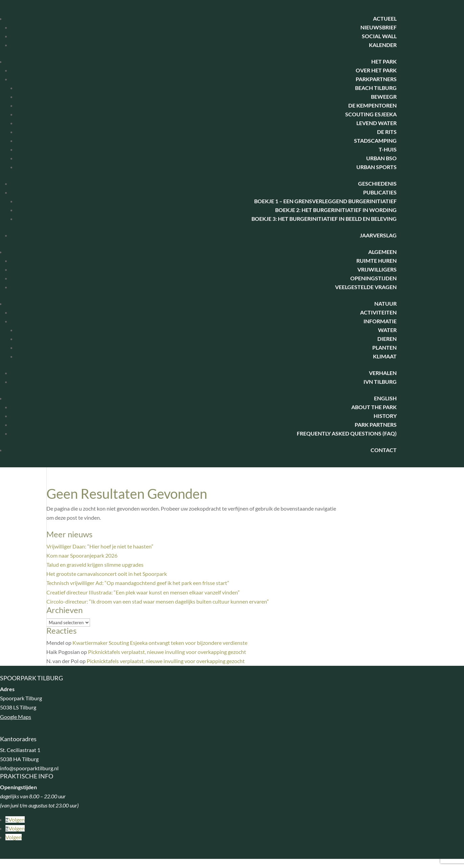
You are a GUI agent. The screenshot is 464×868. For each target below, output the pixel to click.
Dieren (387, 339)
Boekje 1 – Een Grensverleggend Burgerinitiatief (325, 201)
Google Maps (16, 717)
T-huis (388, 149)
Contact (384, 450)
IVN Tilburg (380, 382)
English (385, 398)
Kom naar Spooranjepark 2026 (82, 555)
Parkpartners (376, 79)
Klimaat (385, 356)
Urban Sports (377, 167)
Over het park (376, 70)
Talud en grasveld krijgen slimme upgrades (95, 565)
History (385, 416)
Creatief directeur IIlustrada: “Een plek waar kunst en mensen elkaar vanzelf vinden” (143, 592)
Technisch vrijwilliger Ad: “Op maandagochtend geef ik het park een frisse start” (138, 583)
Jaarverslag (378, 235)
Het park (384, 61)
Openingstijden (373, 278)
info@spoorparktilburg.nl (29, 768)
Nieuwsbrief (379, 27)
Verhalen (383, 373)
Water (387, 330)
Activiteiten (378, 312)
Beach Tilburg (376, 88)
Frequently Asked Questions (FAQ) (347, 433)
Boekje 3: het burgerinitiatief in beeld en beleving (324, 219)
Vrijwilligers (377, 269)
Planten (384, 347)
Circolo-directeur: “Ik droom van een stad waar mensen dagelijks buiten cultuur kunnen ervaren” (158, 601)
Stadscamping (375, 140)
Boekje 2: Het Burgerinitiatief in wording (336, 210)
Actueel (385, 18)
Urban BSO (381, 158)
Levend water (377, 123)
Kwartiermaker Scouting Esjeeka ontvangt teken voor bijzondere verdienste (160, 643)
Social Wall (379, 36)
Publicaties (380, 192)
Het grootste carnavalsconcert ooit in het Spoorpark (107, 574)
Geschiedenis (377, 183)
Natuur (385, 303)
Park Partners (376, 425)
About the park (374, 407)
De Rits (387, 132)
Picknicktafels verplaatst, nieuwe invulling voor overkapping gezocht (167, 652)
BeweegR (384, 97)
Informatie (380, 321)
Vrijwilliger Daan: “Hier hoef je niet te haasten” (100, 546)
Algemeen (382, 252)
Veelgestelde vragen (366, 287)
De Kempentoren (372, 105)
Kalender (383, 45)
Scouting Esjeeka (371, 114)
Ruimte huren (377, 261)
